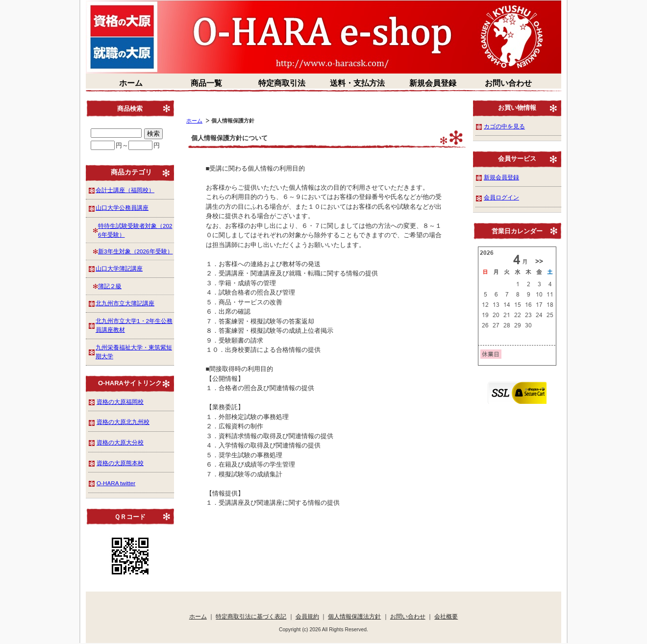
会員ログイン (501, 197)
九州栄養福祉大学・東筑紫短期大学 (134, 352)
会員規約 (307, 616)
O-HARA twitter (116, 483)
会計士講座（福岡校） (125, 190)
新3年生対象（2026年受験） (136, 251)
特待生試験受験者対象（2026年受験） (135, 230)
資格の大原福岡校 (120, 402)
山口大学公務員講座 (122, 208)
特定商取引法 (282, 83)
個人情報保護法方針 (354, 616)
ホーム (131, 83)
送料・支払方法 (357, 83)
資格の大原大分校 (120, 442)
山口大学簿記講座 (119, 268)
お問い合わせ (508, 83)
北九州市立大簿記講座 (125, 303)
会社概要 (446, 616)
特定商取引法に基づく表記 (251, 616)
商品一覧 (206, 83)
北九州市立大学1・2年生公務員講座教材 (134, 325)
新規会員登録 (433, 83)
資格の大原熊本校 (120, 463)
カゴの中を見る (504, 126)
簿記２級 (110, 286)
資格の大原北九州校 (123, 422)
